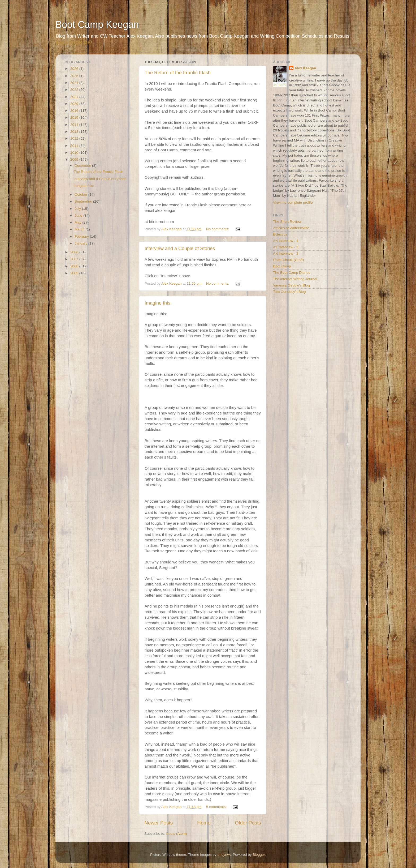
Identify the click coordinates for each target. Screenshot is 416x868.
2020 (75, 104)
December (83, 166)
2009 (75, 159)
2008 (75, 252)
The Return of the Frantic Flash (178, 73)
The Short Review (287, 222)
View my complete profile (293, 202)
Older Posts (248, 823)
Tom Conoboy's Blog (289, 292)
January (81, 243)
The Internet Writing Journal (295, 279)
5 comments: (217, 807)
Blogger (259, 855)
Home (204, 823)
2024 (75, 83)
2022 (75, 90)
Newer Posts (159, 823)
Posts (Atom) (177, 834)
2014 (75, 125)
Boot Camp (282, 266)
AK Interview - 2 (286, 247)
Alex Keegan (305, 68)
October (81, 194)
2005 (75, 273)
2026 (75, 69)
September (84, 201)
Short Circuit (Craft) (288, 260)
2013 (75, 132)
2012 (75, 138)
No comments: (218, 229)
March (80, 229)
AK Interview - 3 (286, 253)
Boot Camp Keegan (97, 25)
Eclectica (280, 234)
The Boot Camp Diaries (292, 273)
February (82, 236)
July (78, 209)
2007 (75, 259)
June (79, 215)
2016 (75, 111)
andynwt (224, 855)
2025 (75, 76)
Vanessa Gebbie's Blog (291, 285)
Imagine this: (158, 303)
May (78, 222)
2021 (75, 97)
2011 (75, 146)
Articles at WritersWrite (291, 228)
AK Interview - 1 (286, 241)
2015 (75, 117)
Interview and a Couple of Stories (180, 249)
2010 (75, 153)
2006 (75, 266)
